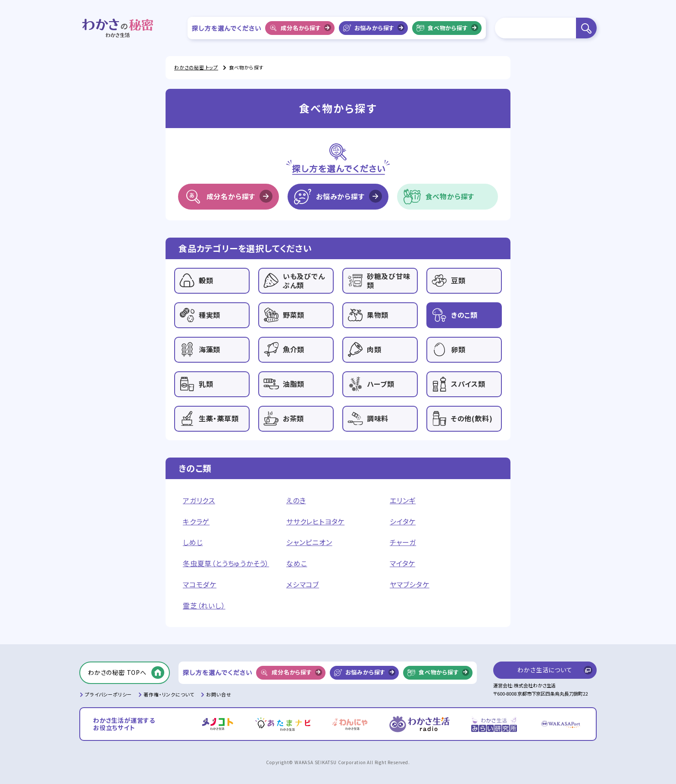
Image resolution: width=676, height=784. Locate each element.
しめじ (193, 542)
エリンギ (403, 500)
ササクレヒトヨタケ (315, 522)
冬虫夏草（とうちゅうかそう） (226, 563)
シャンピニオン (309, 542)
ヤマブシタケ (410, 585)
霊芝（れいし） (204, 606)
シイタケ (403, 522)
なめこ (297, 563)
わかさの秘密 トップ (196, 67)
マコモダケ (200, 585)
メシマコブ (303, 585)
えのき (296, 500)
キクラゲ (196, 522)
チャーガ (403, 542)
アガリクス (199, 500)
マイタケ (402, 563)
